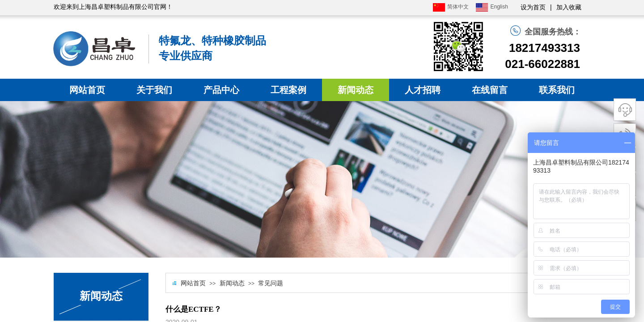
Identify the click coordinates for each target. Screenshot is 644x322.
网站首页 (87, 90)
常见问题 (271, 283)
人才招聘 (423, 90)
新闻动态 (356, 90)
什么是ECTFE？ (193, 309)
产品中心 (221, 90)
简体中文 (451, 7)
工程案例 (288, 90)
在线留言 (490, 90)
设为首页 (533, 7)
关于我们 (154, 90)
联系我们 (557, 90)
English (492, 7)
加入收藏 (569, 7)
